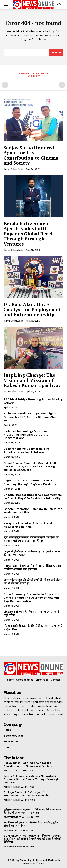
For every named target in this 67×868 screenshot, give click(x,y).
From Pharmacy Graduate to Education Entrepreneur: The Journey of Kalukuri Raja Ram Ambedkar (31, 597)
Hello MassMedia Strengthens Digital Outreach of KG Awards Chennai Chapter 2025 (33, 417)
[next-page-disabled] (62, 85)
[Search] (56, 52)
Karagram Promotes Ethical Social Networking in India (28, 525)
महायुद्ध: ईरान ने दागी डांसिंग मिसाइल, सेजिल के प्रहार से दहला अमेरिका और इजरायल (32, 568)
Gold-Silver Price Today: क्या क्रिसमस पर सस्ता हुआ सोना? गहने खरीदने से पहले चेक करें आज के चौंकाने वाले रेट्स (32, 839)
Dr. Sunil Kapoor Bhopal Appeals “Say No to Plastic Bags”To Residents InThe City (33, 497)
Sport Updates (12, 817)
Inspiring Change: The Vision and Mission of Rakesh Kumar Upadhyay (32, 380)
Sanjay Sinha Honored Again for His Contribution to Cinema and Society (31, 155)
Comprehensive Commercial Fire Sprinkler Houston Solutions (27, 450)
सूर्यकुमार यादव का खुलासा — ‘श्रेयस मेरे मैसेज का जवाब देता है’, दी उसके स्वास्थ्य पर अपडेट (32, 811)
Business (9, 830)
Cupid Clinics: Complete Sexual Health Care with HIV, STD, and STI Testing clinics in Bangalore (31, 466)
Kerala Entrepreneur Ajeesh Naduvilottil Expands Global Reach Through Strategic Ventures (29, 233)
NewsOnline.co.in (14, 169)
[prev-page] (5, 85)
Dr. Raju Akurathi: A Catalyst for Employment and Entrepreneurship (32, 309)
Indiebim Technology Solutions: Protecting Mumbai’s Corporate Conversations (26, 435)
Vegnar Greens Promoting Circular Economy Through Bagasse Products (30, 482)
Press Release (12, 771)
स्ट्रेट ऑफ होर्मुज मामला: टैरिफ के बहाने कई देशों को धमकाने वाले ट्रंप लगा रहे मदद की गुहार (31, 539)
